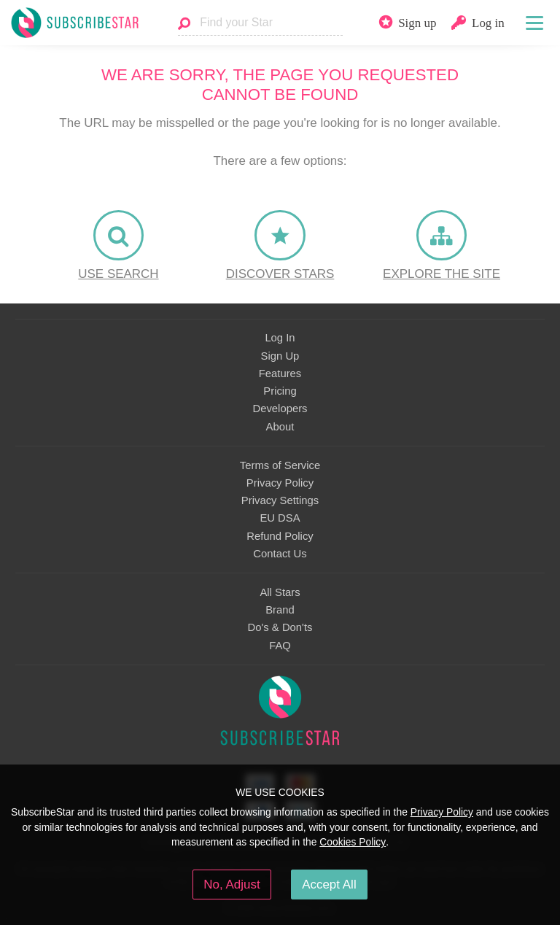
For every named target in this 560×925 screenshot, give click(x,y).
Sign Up (280, 356)
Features (280, 374)
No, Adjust (232, 885)
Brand (280, 610)
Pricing (280, 391)
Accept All (329, 885)
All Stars (280, 592)
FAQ (280, 646)
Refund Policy (280, 536)
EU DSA (280, 518)
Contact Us (280, 554)
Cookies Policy (353, 842)
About (280, 427)
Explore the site (442, 274)
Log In (280, 338)
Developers (280, 409)
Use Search (118, 274)
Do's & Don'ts (280, 627)
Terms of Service (280, 465)
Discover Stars (280, 274)
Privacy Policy (280, 483)
